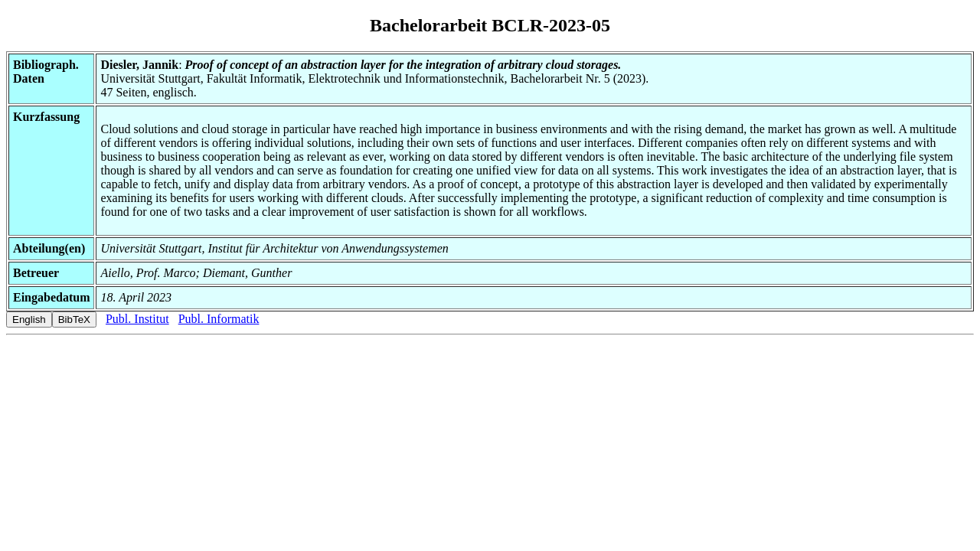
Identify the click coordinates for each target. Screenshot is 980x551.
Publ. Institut (137, 319)
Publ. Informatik (219, 319)
